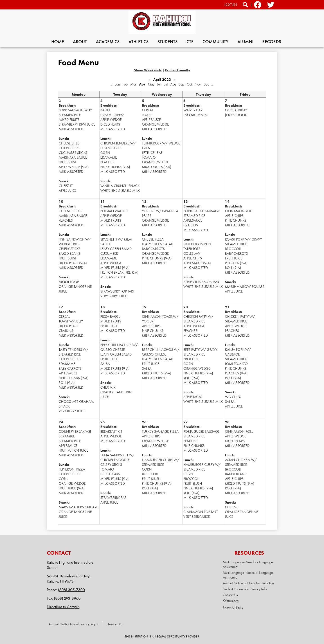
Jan (118, 84)
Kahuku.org (231, 601)
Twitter (270, 5)
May (151, 84)
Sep (181, 84)
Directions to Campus (63, 607)
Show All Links (233, 608)
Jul (166, 84)
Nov (198, 84)
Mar (133, 84)
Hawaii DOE (116, 624)
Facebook (258, 5)
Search (245, 5)
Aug (173, 84)
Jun (159, 84)
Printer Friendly (178, 70)
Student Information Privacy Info (245, 589)
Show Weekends (148, 70)
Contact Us (230, 595)
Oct (189, 84)
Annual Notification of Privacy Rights (74, 624)
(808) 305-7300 (71, 590)
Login (231, 5)
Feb (125, 84)
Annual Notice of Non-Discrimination (248, 583)
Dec (206, 84)
